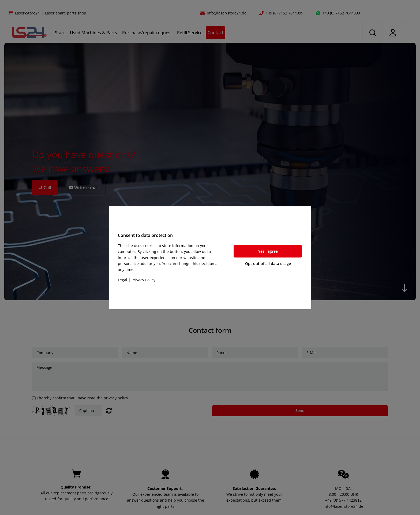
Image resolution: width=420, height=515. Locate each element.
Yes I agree (268, 251)
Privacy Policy (143, 280)
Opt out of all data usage (268, 264)
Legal (123, 280)
